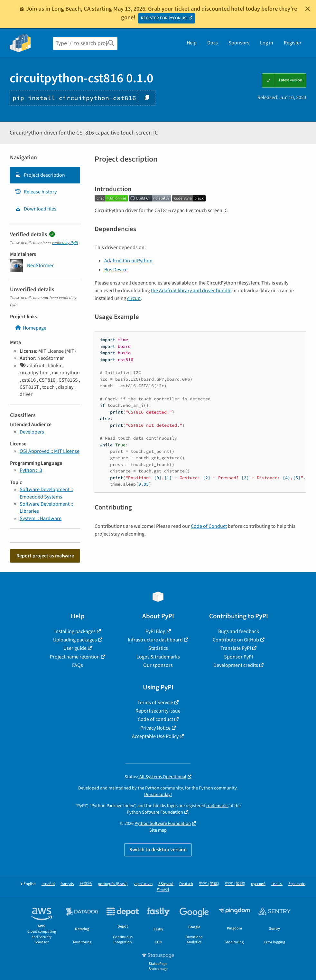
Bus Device (116, 270)
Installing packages (75, 631)
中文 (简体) (209, 884)
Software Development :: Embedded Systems (46, 493)
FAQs (78, 665)
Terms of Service (155, 703)
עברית (277, 884)
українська (143, 884)
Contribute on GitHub (236, 640)
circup (134, 298)
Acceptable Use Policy (155, 736)
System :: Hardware (41, 518)
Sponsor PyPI (238, 657)
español (48, 884)
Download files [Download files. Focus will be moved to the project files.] (36, 209)
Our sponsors (158, 665)
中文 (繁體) (235, 884)
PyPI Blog (155, 631)
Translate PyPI (236, 648)
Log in (267, 43)
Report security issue (158, 711)
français (67, 884)
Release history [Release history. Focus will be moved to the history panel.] (36, 192)
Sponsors (239, 43)
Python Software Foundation (155, 812)
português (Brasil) (113, 884)
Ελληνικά (166, 884)
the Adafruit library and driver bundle (191, 291)
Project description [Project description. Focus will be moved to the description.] (40, 175)
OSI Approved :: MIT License (50, 451)
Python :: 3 (31, 470)
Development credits (236, 665)
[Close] (308, 9)
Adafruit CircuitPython (128, 261)
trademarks (217, 806)
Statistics (158, 648)
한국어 (163, 890)
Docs (213, 43)
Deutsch (186, 884)
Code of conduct (155, 719)
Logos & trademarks (158, 657)
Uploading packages (75, 640)
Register (293, 43)
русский (258, 884)
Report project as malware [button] (45, 556)
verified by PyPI (65, 243)
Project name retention (75, 657)
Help (192, 43)
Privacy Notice (155, 728)
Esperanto (297, 884)
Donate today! (158, 794)
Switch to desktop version (158, 850)
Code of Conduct (209, 526)
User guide (75, 648)
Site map (158, 830)
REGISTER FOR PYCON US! (164, 18)
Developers (32, 432)
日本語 (86, 884)
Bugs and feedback (239, 631)
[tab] (45, 175)
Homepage (31, 328)
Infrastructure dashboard (155, 640)
